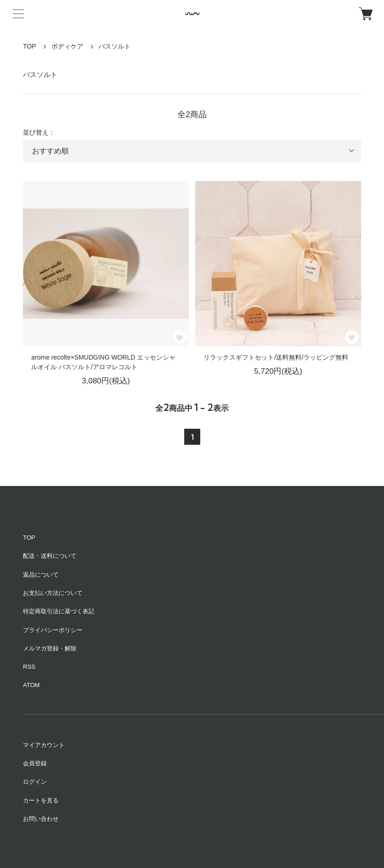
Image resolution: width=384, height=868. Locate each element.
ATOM (31, 685)
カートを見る (41, 800)
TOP (30, 46)
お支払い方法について (53, 593)
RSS (29, 667)
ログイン (35, 782)
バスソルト (115, 46)
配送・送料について (50, 556)
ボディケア (67, 46)
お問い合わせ (41, 819)
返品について (41, 575)
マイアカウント (44, 745)
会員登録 (35, 763)
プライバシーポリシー (53, 630)
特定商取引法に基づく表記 (59, 611)
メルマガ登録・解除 (50, 648)
